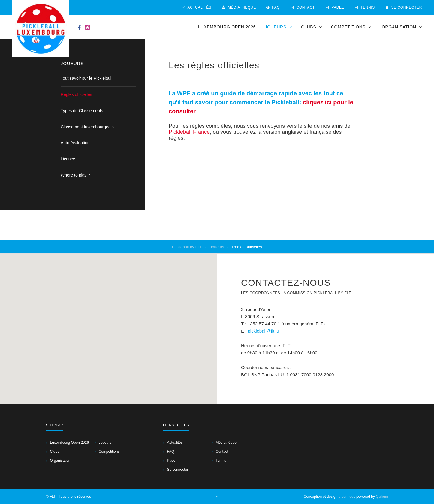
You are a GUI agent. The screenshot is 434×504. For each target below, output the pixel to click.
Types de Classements (82, 111)
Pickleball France (189, 132)
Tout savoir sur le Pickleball (86, 78)
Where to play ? (75, 175)
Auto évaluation (75, 143)
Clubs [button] (311, 27)
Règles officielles (76, 94)
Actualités (197, 7)
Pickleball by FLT (188, 247)
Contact (302, 7)
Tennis (365, 7)
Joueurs (218, 247)
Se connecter (404, 7)
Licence (68, 159)
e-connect (347, 497)
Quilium (382, 497)
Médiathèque (239, 7)
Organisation (60, 461)
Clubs (54, 452)
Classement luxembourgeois (87, 127)
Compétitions (109, 452)
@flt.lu (273, 331)
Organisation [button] (402, 27)
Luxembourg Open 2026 (227, 27)
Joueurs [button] (278, 27)
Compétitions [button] (351, 27)
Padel (335, 7)
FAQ (273, 7)
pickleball (257, 331)
